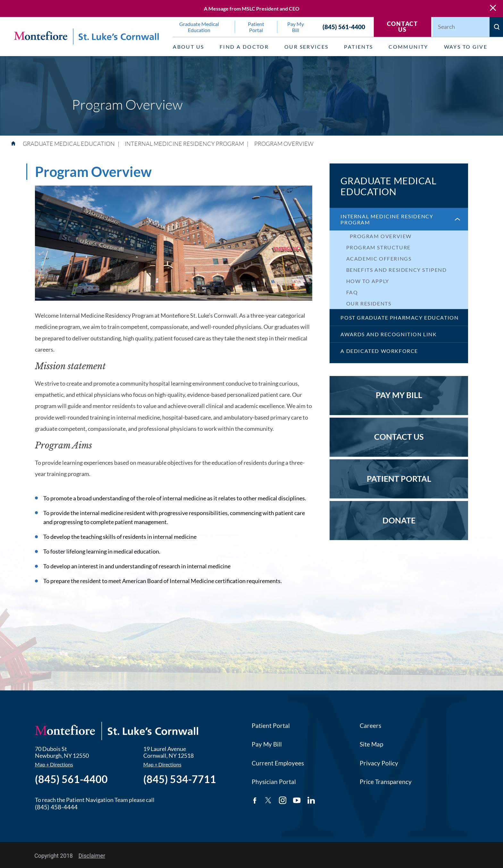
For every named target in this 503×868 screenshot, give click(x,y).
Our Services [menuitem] (306, 47)
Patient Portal (271, 726)
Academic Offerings (379, 259)
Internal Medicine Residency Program (387, 219)
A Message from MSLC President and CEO (252, 8)
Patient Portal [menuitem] (256, 27)
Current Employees (278, 763)
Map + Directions (54, 764)
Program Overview (381, 236)
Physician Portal (274, 782)
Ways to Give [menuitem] (466, 47)
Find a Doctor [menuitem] (244, 47)
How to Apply (368, 281)
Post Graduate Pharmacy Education (399, 317)
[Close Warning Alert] (493, 8)
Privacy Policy (379, 763)
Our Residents (369, 303)
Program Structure (378, 247)
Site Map (371, 744)
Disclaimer (92, 856)
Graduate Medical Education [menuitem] (199, 27)
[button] (457, 219)
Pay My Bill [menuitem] (296, 27)
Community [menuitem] (408, 47)
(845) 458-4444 (56, 807)
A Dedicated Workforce (379, 351)
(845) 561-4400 (344, 27)
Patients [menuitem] (358, 47)
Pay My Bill (267, 744)
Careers (370, 726)
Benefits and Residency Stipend (397, 270)
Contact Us (402, 27)
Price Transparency (386, 782)
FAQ (352, 292)
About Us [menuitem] (188, 47)
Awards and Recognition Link (389, 334)
